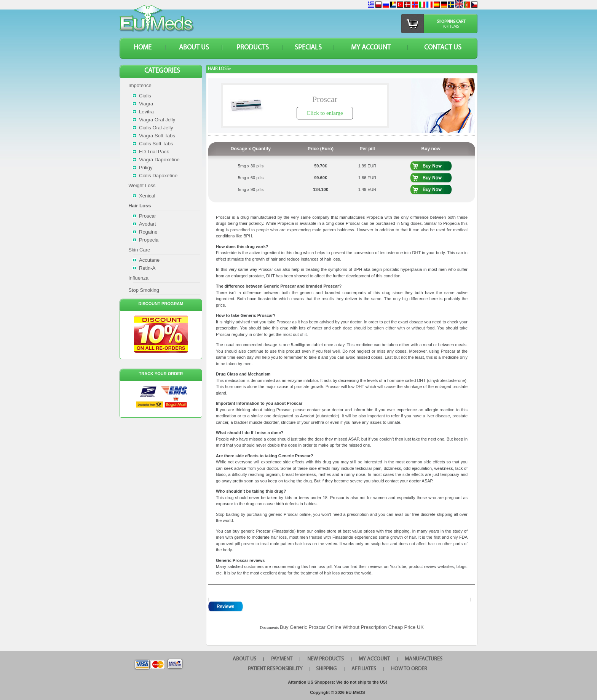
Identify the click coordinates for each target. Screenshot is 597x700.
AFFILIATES (364, 669)
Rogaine (148, 232)
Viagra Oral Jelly (157, 120)
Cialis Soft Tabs (156, 144)
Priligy (146, 168)
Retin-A (147, 268)
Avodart (148, 224)
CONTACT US (443, 48)
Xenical (147, 196)
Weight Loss (142, 185)
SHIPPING (326, 669)
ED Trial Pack (154, 152)
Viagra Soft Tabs (157, 136)
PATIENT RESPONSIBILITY (275, 669)
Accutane (149, 260)
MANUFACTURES (424, 659)
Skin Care (139, 250)
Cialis (145, 96)
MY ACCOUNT (371, 48)
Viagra (146, 104)
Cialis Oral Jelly (156, 128)
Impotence (140, 85)
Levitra (146, 112)
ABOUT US (194, 48)
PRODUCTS (253, 48)
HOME (143, 48)
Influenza (138, 278)
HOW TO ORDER (409, 669)
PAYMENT (282, 659)
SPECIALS (308, 48)
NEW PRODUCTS (326, 659)
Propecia (149, 240)
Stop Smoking (144, 290)
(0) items (451, 27)
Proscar (148, 216)
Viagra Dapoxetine (159, 160)
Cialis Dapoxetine (158, 176)
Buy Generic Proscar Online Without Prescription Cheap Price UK (352, 627)
